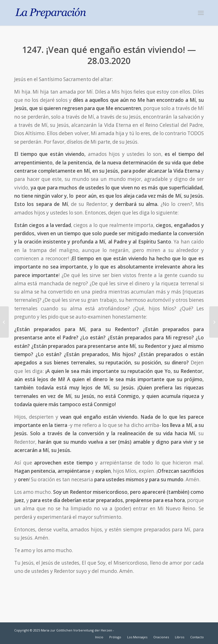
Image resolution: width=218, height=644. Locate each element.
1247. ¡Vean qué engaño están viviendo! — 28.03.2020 (109, 55)
